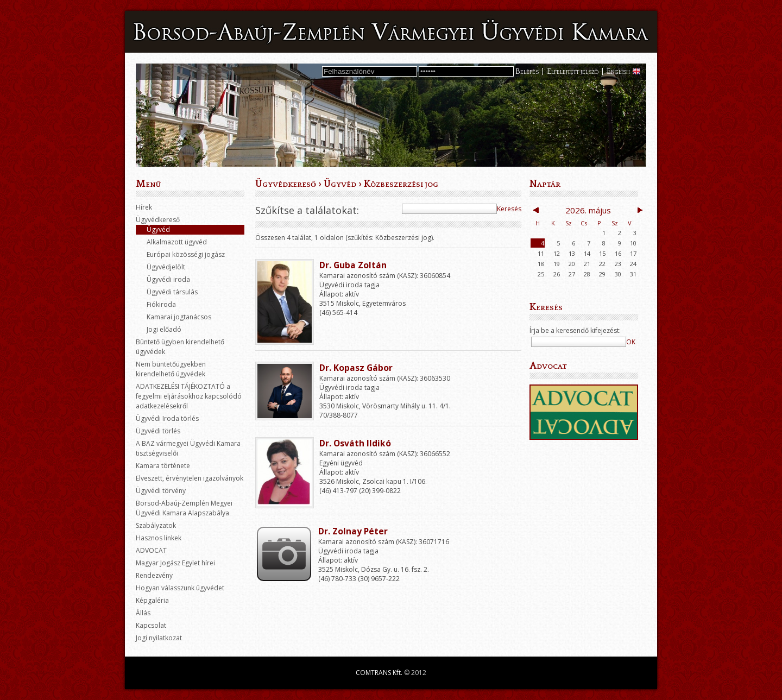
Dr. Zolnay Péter (353, 531)
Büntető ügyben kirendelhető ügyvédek (180, 347)
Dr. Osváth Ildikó (355, 443)
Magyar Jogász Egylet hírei (175, 563)
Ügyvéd (158, 229)
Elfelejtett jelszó (573, 72)
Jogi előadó (164, 329)
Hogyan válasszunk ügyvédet (180, 588)
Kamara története (163, 466)
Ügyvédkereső (158, 220)
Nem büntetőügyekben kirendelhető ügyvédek (171, 369)
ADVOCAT (151, 550)
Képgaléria (152, 600)
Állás (143, 613)
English (618, 72)
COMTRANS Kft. (379, 673)
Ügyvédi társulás (172, 292)
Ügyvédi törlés (158, 431)
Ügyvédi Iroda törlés (167, 418)
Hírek (144, 207)
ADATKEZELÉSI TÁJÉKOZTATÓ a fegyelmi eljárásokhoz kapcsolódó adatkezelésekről (189, 396)
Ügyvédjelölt (166, 267)
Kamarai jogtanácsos (179, 317)
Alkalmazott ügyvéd (177, 242)
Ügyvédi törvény (161, 491)
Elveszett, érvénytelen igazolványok (190, 478)
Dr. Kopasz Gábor (356, 368)
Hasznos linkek (159, 538)
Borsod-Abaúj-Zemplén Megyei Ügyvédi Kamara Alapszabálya (184, 508)
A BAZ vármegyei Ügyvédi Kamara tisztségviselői (188, 448)
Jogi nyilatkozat (159, 638)
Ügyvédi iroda (168, 279)
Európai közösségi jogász (186, 254)
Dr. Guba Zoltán (353, 265)
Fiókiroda (161, 304)
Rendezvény (154, 575)
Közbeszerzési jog (401, 184)
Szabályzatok (156, 525)
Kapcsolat (151, 625)
